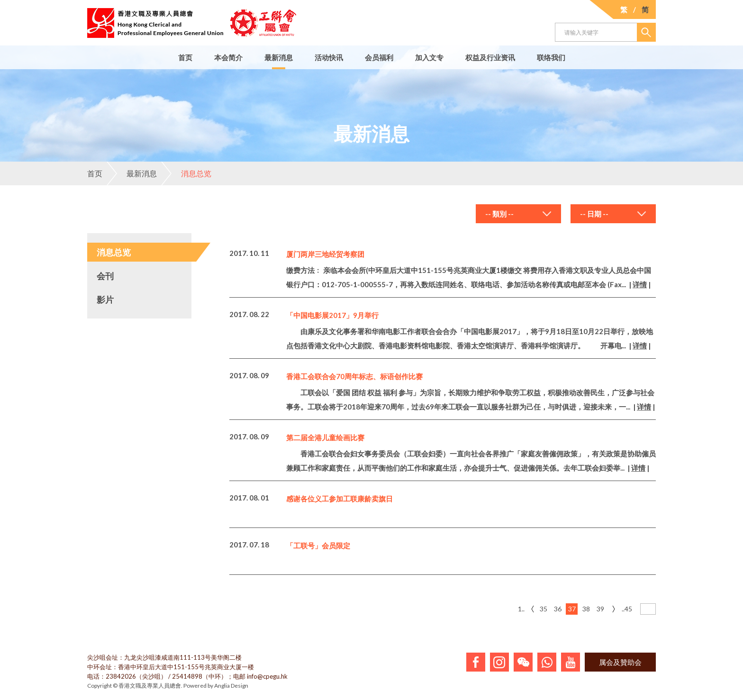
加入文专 (429, 57)
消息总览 (186, 173)
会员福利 (379, 57)
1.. (521, 609)
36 (558, 609)
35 (544, 609)
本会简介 (228, 57)
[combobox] (518, 214)
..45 (627, 609)
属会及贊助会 (620, 662)
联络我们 (551, 57)
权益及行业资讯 (490, 57)
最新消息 (279, 57)
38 (586, 609)
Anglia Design (231, 686)
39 (600, 609)
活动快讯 (329, 57)
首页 (185, 57)
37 (572, 609)
